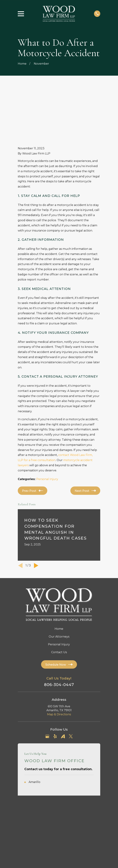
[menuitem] (40, 780)
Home (59, 577)
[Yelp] (55, 685)
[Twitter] (71, 685)
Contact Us (59, 601)
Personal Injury (47, 427)
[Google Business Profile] (47, 685)
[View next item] (36, 514)
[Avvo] (63, 685)
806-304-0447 (59, 633)
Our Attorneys (59, 585)
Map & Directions (59, 662)
